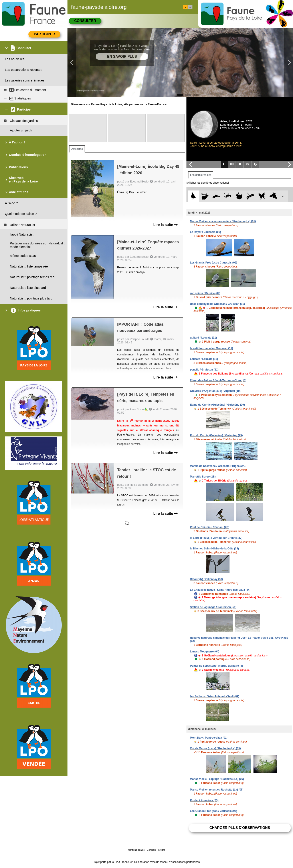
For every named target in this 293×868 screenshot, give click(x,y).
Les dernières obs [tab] (201, 175)
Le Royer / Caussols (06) (205, 232)
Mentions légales (136, 850)
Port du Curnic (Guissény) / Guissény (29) (216, 435)
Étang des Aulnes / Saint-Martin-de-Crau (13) (218, 380)
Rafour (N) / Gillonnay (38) (206, 579)
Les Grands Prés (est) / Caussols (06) (214, 263)
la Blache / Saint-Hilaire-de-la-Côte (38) (214, 549)
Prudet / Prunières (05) (204, 800)
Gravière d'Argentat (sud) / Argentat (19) (215, 391)
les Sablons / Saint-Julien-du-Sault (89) (215, 696)
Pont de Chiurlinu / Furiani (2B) (210, 527)
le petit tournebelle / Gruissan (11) (211, 348)
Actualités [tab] (77, 149)
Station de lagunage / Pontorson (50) (213, 607)
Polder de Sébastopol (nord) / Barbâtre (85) (217, 666)
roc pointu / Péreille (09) (205, 293)
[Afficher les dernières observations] (208, 183)
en (190, 7)
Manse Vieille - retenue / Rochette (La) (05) (217, 790)
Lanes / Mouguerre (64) (205, 652)
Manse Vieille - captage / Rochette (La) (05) (217, 779)
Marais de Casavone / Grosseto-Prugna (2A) (218, 466)
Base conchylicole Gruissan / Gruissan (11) (217, 304)
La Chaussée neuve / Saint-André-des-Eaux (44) (220, 590)
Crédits (162, 850)
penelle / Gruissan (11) (204, 370)
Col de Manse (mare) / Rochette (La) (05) (215, 748)
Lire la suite (165, 225)
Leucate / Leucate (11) (204, 359)
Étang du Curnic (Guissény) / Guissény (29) (217, 405)
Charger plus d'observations (240, 828)
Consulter (85, 21)
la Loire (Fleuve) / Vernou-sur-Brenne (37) (216, 538)
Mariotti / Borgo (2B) (203, 477)
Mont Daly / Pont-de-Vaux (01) (209, 738)
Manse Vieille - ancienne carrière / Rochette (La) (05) (223, 221)
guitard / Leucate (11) (203, 338)
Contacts (151, 850)
